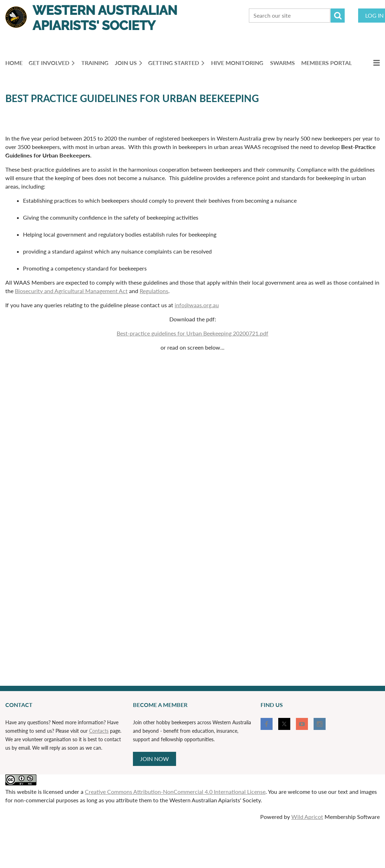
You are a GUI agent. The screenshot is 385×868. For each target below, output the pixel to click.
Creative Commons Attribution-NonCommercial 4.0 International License (175, 792)
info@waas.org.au (197, 305)
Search (338, 16)
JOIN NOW (154, 759)
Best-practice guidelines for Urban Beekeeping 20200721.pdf (192, 333)
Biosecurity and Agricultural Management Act (71, 291)
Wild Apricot (307, 817)
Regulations (154, 291)
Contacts (99, 731)
